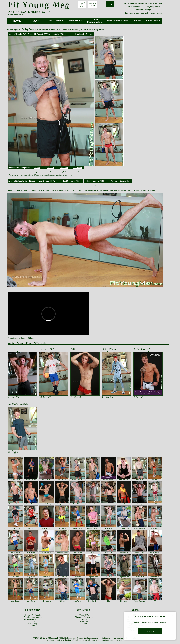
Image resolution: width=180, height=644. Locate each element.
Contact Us (84, 615)
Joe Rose (15, 577)
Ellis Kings (14, 349)
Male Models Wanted (118, 21)
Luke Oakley (15, 601)
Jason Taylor (124, 552)
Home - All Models (33, 615)
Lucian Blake (155, 577)
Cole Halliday (46, 504)
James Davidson (62, 552)
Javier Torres (139, 552)
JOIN (36, 21)
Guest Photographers (95, 21)
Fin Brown (31, 528)
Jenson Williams (155, 552)
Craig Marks (77, 504)
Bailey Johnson (77, 480)
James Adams (46, 552)
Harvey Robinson (139, 528)
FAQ (33, 626)
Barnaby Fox (93, 480)
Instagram (84, 621)
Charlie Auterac (31, 504)
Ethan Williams (155, 504)
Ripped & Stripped (27, 338)
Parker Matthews (139, 601)
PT (155, 601)
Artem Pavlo (46, 480)
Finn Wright (62, 528)
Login (110, 4)
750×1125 (50, 168)
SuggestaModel (82, 5)
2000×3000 (77, 168)
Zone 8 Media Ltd (50, 638)
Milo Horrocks (46, 601)
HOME (17, 21)
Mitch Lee (62, 601)
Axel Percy (62, 480)
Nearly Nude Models (33, 619)
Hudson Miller (48, 349)
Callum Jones (139, 480)
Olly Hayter (124, 601)
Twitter (84, 619)
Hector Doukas (155, 528)
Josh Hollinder (62, 577)
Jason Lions (108, 552)
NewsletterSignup (92, 4)
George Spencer (93, 528)
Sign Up (150, 631)
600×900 (37, 168)
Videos (138, 21)
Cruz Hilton (93, 504)
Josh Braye (46, 577)
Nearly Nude (75, 21)
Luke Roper (31, 601)
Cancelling (33, 624)
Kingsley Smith (93, 577)
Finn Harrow (46, 528)
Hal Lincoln (108, 528)
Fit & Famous (56, 21)
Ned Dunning (93, 601)
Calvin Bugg (155, 480)
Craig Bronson (62, 504)
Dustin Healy (108, 504)
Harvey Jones (124, 528)
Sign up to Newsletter (84, 617)
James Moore (77, 552)
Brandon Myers (143, 349)
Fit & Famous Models (33, 617)
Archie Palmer (31, 480)
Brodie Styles (124, 480)
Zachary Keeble (18, 404)
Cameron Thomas (15, 504)
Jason (93, 552)
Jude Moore (77, 577)
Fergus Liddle (15, 528)
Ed (124, 504)
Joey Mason (110, 349)
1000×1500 (64, 168)
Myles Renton (77, 601)
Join (33, 621)
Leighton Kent (124, 577)
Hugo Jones (31, 552)
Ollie (73, 349)
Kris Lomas (108, 577)
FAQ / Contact (153, 21)
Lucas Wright (139, 577)
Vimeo (84, 624)
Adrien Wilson (15, 480)
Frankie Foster (77, 528)
